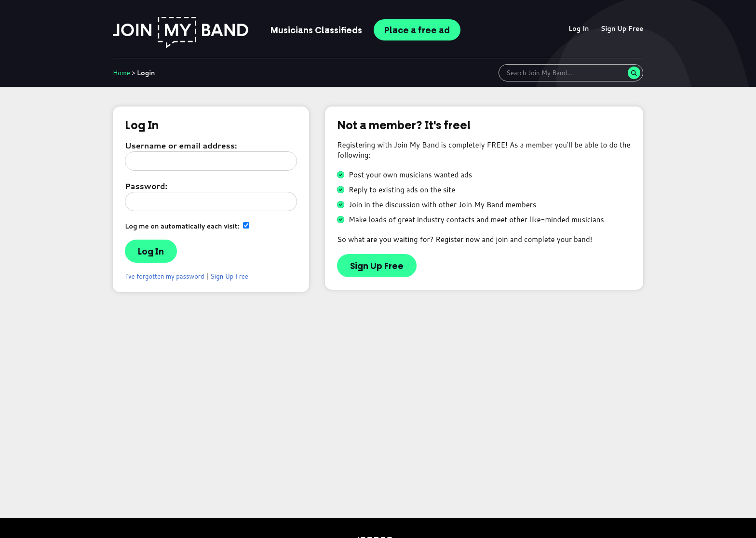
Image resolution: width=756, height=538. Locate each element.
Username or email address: (181, 145)
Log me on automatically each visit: (187, 226)
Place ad (417, 30)
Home (121, 73)
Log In (579, 28)
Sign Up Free (622, 28)
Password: (146, 186)
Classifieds (316, 30)
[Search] (634, 73)
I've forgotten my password (165, 276)
